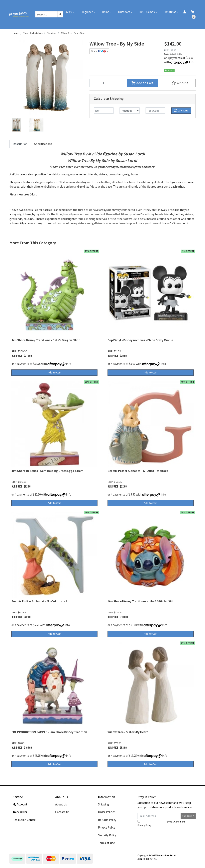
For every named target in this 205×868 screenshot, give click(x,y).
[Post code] (155, 111)
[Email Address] (159, 816)
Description (20, 144)
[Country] (129, 111)
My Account (20, 804)
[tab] (20, 144)
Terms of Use (107, 843)
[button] (180, 83)
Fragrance (87, 12)
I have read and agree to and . (164, 823)
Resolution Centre (24, 820)
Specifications (43, 144)
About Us (61, 804)
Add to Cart (142, 83)
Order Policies (107, 812)
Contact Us (62, 812)
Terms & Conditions (175, 822)
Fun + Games (147, 12)
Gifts (69, 12)
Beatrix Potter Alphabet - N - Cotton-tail (39, 601)
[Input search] (46, 14)
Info (192, 62)
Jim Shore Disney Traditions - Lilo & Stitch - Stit (141, 601)
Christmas (170, 12)
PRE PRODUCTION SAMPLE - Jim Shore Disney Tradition (49, 732)
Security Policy (107, 835)
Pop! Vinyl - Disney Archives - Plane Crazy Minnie (140, 340)
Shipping (104, 804)
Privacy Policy (107, 827)
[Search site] (60, 14)
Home (106, 12)
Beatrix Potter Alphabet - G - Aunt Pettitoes (138, 471)
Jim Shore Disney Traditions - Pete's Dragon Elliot (46, 340)
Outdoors (124, 12)
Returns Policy (107, 820)
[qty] (104, 111)
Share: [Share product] (98, 51)
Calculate (181, 110)
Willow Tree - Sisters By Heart (128, 732)
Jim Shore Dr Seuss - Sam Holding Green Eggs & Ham (47, 471)
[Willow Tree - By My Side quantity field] (105, 83)
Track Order (20, 812)
